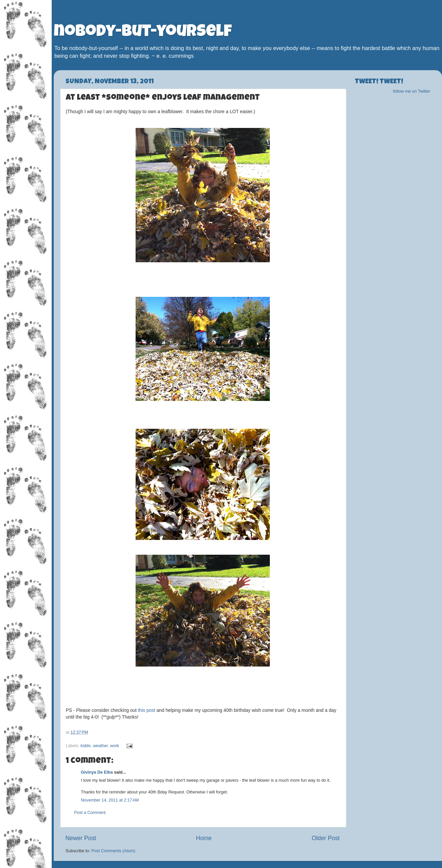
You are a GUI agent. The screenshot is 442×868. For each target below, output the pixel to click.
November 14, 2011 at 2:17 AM (110, 800)
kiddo (86, 746)
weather (100, 746)
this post (147, 710)
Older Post (326, 838)
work (115, 746)
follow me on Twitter (412, 91)
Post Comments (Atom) (113, 851)
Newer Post (81, 838)
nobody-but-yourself (143, 33)
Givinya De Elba (97, 772)
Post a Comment (90, 813)
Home (204, 838)
